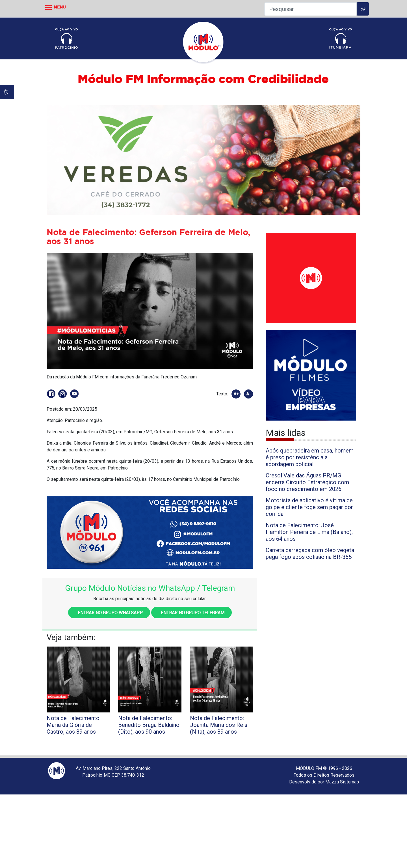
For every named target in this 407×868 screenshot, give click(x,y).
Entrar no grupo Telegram (191, 613)
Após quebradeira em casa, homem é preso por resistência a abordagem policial (310, 457)
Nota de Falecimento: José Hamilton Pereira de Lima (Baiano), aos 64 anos (309, 532)
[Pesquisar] (310, 9)
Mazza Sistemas (342, 782)
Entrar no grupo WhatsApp (109, 613)
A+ (236, 394)
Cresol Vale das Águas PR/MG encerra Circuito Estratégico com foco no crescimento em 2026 (307, 482)
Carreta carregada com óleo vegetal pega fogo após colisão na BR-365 (311, 553)
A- (248, 394)
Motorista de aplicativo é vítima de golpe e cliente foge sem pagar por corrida (309, 507)
